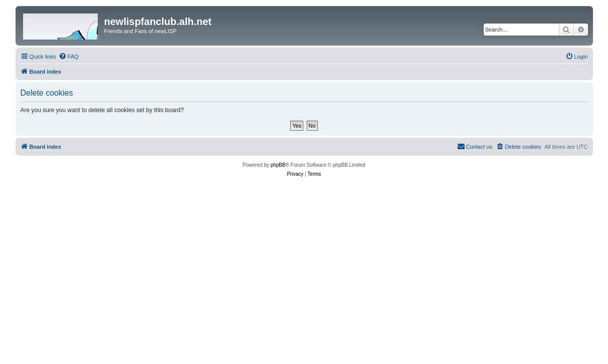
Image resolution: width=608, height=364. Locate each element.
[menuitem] (69, 57)
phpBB (278, 165)
